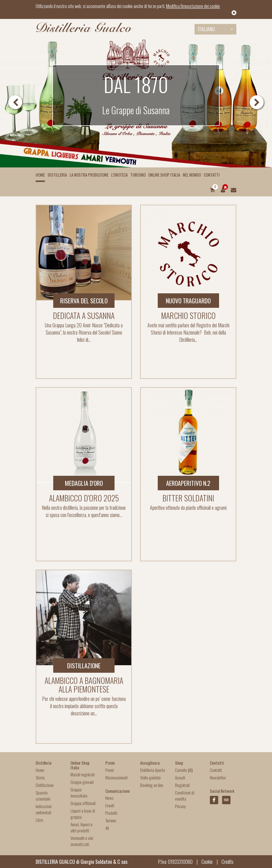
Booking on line (152, 785)
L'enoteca (119, 175)
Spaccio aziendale (43, 796)
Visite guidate (150, 777)
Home (40, 175)
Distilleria (57, 175)
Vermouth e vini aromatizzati (82, 841)
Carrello (184, 770)
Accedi (180, 777)
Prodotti (111, 813)
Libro (39, 820)
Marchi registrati (83, 774)
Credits (228, 862)
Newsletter (218, 777)
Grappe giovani (82, 782)
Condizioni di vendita (185, 796)
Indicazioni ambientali (44, 809)
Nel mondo (192, 175)
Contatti (212, 175)
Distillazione (45, 785)
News (109, 798)
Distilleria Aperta (153, 770)
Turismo (138, 175)
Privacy (180, 806)
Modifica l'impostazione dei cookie (193, 6)
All (107, 828)
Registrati (182, 785)
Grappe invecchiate (79, 793)
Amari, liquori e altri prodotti (82, 827)
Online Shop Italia (164, 175)
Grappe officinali (83, 803)
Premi (110, 770)
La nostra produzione (89, 175)
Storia (40, 777)
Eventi (110, 805)
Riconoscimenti (116, 777)
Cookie (207, 862)
